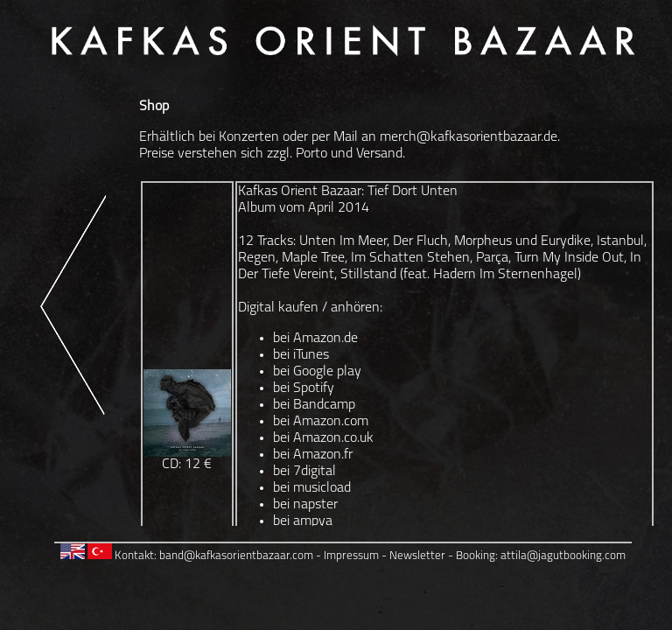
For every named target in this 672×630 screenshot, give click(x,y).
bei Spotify (304, 388)
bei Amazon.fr (313, 455)
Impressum (351, 556)
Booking (476, 556)
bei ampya (303, 521)
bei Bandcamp (314, 405)
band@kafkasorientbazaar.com (236, 556)
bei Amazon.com (321, 422)
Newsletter (417, 556)
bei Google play (317, 372)
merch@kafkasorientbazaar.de (469, 137)
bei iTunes (301, 355)
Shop (154, 107)
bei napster (305, 505)
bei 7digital (304, 472)
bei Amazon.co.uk (323, 438)
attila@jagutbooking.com (563, 556)
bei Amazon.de (315, 339)
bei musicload (312, 488)
